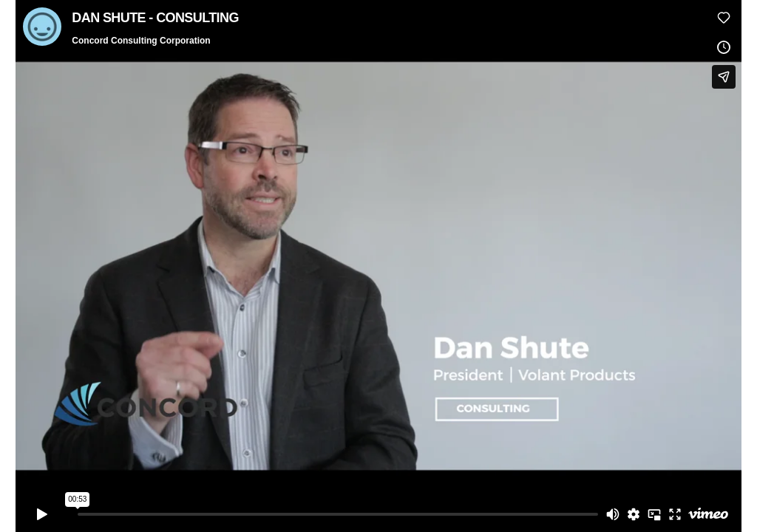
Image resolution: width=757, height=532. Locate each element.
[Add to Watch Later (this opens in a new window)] (724, 47)
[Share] (724, 77)
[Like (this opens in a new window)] (724, 18)
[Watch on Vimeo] (708, 514)
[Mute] (613, 514)
